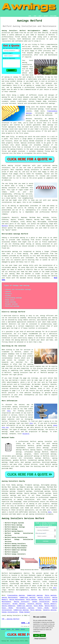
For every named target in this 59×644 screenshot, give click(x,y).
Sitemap (3, 629)
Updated (17, 629)
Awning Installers (22, 602)
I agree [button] (36, 635)
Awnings (8, 629)
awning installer (45, 441)
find (8, 485)
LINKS (35, 16)
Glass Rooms (38, 606)
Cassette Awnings (34, 604)
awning (11, 226)
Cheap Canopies (25, 612)
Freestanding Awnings (16, 595)
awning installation (37, 514)
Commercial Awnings (35, 595)
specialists (29, 510)
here (50, 512)
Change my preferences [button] (40, 639)
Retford (5, 226)
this (9, 411)
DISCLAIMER (53, 16)
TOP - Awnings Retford (10, 619)
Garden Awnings (19, 604)
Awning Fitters (44, 597)
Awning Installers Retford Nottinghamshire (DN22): (25, 31)
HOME (30, 16)
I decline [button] (43, 635)
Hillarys (26, 434)
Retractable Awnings (25, 608)
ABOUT (40, 16)
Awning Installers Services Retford (23, 518)
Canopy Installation (41, 602)
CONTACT (46, 16)
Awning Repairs (50, 604)
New (13, 629)
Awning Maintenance (10, 597)
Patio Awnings (51, 595)
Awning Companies (8, 606)
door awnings (26, 462)
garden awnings (43, 446)
